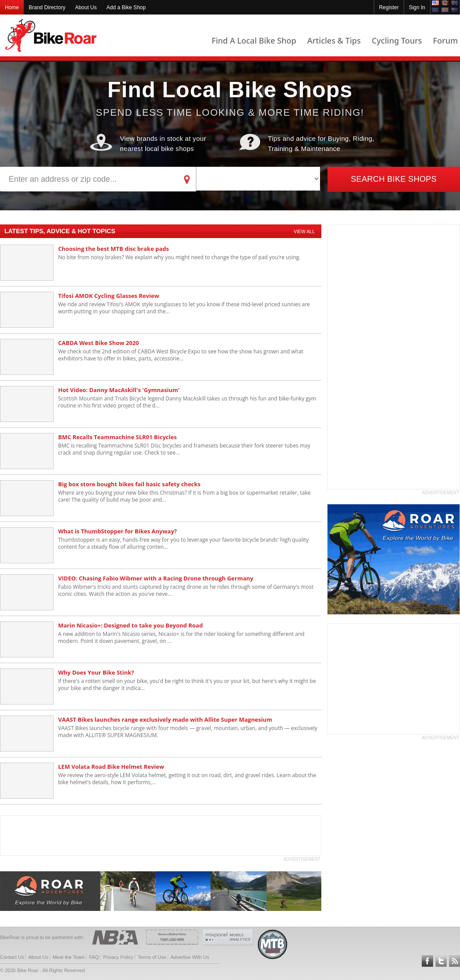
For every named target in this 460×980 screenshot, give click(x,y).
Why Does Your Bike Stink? (96, 672)
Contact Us (12, 957)
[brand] (258, 179)
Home (12, 7)
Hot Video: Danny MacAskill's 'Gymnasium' (119, 390)
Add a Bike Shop (126, 7)
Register (389, 7)
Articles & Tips (334, 40)
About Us (86, 7)
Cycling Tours (397, 40)
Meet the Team (69, 957)
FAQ (94, 957)
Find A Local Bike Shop (254, 40)
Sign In (417, 7)
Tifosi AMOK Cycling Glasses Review (109, 296)
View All (304, 231)
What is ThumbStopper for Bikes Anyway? (118, 531)
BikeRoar (51, 35)
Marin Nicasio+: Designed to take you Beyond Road (131, 625)
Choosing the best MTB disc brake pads (114, 249)
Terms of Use (152, 957)
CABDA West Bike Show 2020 (99, 343)
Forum (445, 40)
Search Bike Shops (394, 179)
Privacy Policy (118, 957)
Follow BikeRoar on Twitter (441, 961)
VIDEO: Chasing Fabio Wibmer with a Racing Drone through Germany (156, 578)
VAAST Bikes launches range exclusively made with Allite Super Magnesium (165, 719)
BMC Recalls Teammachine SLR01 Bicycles (117, 437)
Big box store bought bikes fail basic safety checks (129, 484)
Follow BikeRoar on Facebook (427, 961)
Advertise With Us (190, 957)
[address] (89, 179)
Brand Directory (47, 7)
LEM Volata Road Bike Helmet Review (111, 767)
